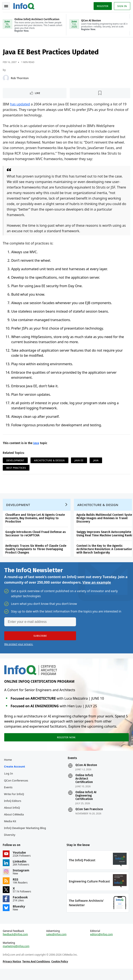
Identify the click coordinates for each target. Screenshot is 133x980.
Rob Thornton (20, 79)
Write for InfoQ (15, 801)
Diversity (10, 842)
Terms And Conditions (37, 971)
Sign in (121, 6)
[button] (40, 641)
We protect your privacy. (19, 649)
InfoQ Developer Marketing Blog (26, 835)
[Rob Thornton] (7, 79)
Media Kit (11, 828)
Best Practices (17, 469)
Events (9, 794)
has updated (21, 105)
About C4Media (15, 822)
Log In (9, 781)
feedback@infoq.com (16, 944)
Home (9, 767)
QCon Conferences (17, 788)
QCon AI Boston (86, 772)
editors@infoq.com (101, 944)
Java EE (80, 462)
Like (38, 94)
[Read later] (100, 94)
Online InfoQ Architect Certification (84, 786)
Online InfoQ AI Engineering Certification (86, 803)
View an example (97, 588)
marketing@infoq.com (17, 956)
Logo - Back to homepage (25, 6)
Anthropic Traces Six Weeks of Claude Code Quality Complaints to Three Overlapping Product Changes (36, 553)
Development (16, 462)
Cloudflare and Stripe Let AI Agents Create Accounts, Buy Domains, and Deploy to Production (36, 522)
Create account (15, 774)
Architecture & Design (50, 462)
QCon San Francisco (89, 816)
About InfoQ (13, 815)
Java (37, 444)
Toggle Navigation (6, 6)
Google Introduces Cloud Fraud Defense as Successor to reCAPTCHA (36, 538)
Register (102, 6)
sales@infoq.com (57, 944)
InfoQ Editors (13, 808)
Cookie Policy (60, 971)
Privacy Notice (12, 971)
